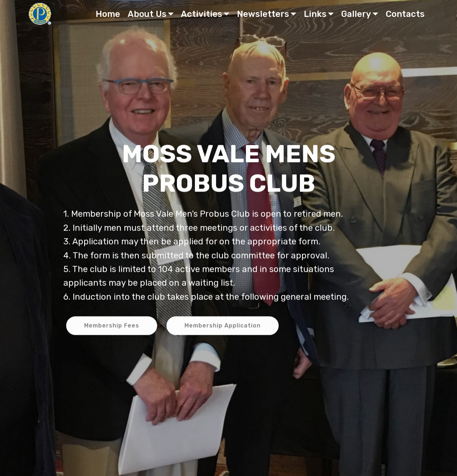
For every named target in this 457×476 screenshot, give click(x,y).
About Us (147, 14)
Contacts (405, 14)
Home (108, 14)
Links (315, 14)
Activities (202, 14)
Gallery (356, 14)
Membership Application (223, 326)
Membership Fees (112, 326)
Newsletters (263, 14)
